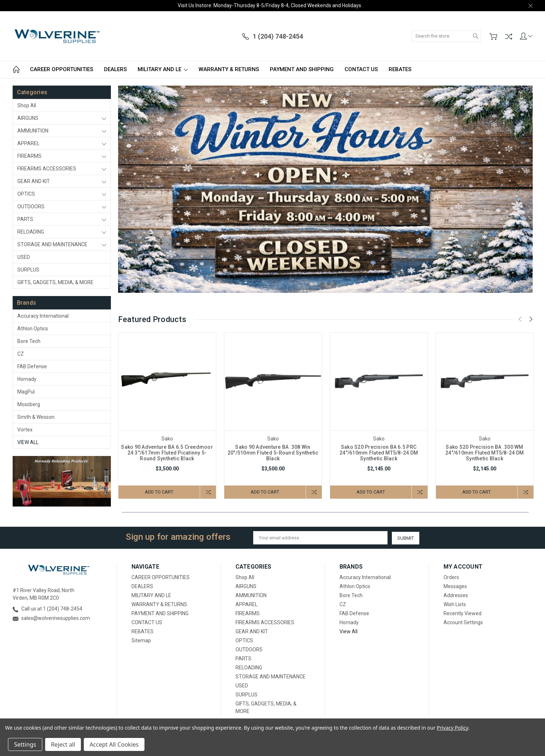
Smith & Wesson (36, 417)
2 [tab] (322, 284)
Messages (455, 586)
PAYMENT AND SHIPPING (302, 69)
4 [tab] (335, 284)
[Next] (518, 189)
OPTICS (26, 194)
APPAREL (28, 143)
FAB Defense (32, 366)
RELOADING (31, 232)
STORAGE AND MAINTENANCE (52, 244)
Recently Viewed (462, 613)
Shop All (27, 105)
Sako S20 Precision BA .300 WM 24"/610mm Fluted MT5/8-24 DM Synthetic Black (485, 453)
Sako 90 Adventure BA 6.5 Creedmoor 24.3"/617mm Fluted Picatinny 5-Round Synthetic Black (167, 453)
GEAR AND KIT (34, 181)
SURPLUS (28, 270)
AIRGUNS (28, 118)
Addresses (456, 595)
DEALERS (115, 69)
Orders (451, 577)
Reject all (63, 744)
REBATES (400, 69)
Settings (25, 744)
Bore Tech (29, 341)
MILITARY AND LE (163, 69)
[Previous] (133, 189)
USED (24, 257)
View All (28, 442)
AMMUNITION (33, 131)
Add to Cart (159, 492)
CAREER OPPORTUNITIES (62, 69)
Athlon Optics (33, 329)
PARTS (25, 219)
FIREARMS (29, 156)
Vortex (25, 430)
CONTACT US (361, 69)
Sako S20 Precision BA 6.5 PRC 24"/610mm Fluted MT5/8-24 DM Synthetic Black (379, 453)
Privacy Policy (452, 728)
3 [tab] (329, 284)
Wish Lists (455, 604)
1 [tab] (316, 284)
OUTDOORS (31, 207)
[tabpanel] (325, 189)
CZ (21, 354)
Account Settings (463, 622)
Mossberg (29, 404)
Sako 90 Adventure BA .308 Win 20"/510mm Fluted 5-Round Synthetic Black (273, 453)
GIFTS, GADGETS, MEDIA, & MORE (55, 282)
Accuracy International (43, 316)
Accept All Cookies (114, 744)
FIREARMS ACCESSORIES (47, 169)
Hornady (27, 379)
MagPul (26, 392)
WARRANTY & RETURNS (229, 69)
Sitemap (141, 640)
